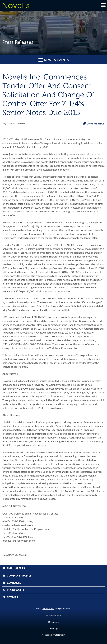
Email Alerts (14, 568)
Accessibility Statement (53, 635)
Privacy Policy (53, 615)
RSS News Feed (14, 590)
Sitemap (10, 597)
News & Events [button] (54, 60)
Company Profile (17, 575)
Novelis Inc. (48, 608)
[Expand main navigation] (103, 5)
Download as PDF (94, 124)
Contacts (12, 583)
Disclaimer (54, 622)
